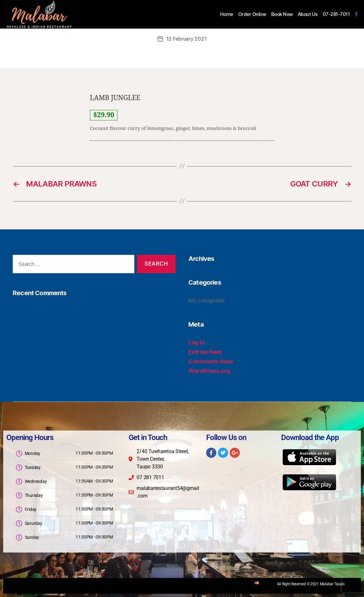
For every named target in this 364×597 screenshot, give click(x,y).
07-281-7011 (336, 14)
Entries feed (205, 352)
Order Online (252, 14)
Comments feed (211, 361)
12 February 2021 (186, 39)
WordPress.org (209, 371)
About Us (308, 14)
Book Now (282, 14)
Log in (196, 342)
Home (227, 14)
